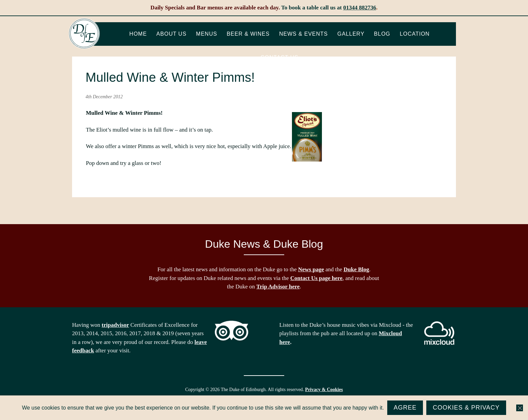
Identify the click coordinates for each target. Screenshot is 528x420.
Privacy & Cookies (324, 390)
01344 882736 (360, 8)
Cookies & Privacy (466, 408)
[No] (520, 408)
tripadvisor (115, 325)
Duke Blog (356, 269)
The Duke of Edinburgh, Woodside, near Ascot (84, 34)
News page (311, 269)
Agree (405, 408)
